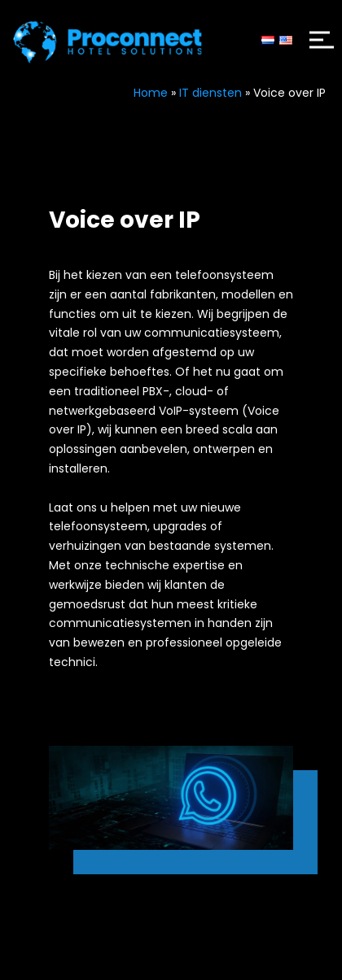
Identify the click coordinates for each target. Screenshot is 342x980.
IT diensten (210, 93)
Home (151, 93)
